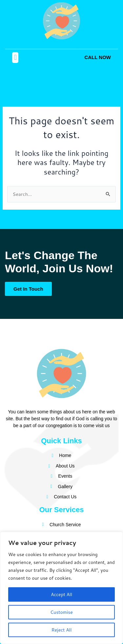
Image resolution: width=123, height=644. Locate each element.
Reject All (62, 630)
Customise (61, 612)
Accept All (61, 594)
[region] (61, 588)
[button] (15, 58)
